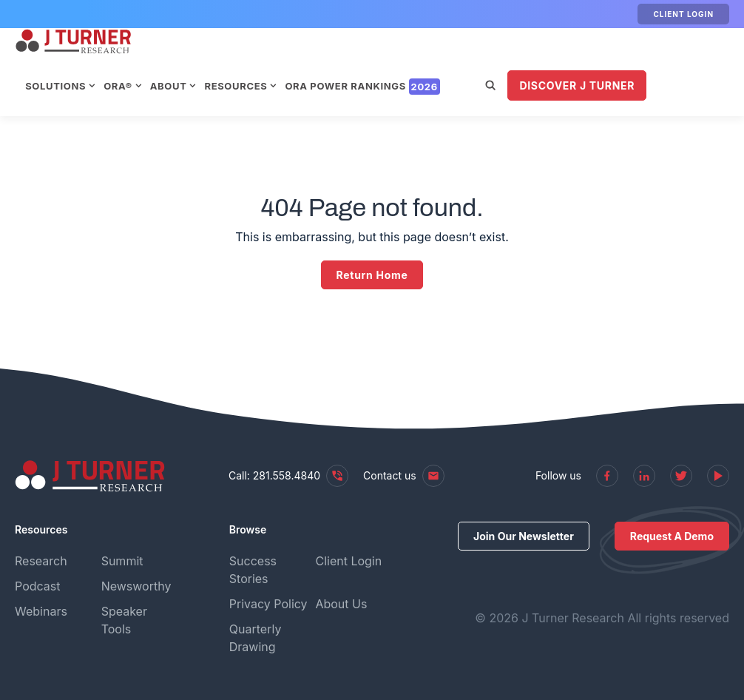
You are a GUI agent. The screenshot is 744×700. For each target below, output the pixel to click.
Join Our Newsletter (524, 536)
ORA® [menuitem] (239, 60)
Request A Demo (672, 536)
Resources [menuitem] (357, 60)
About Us (341, 604)
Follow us (558, 475)
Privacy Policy (268, 604)
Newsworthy (136, 586)
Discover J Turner (246, 105)
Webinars (41, 611)
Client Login (683, 14)
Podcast (37, 586)
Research (41, 561)
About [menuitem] (290, 60)
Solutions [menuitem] (177, 60)
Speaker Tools (124, 620)
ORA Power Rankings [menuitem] (483, 60)
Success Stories (253, 570)
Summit (122, 561)
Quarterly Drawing (256, 638)
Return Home (372, 275)
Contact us (404, 476)
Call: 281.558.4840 (288, 476)
